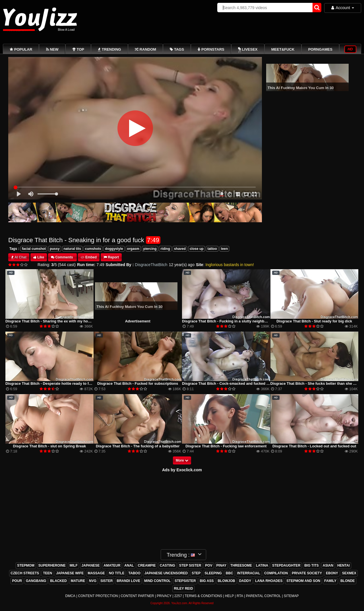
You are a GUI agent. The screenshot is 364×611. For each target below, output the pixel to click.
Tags (13, 249)
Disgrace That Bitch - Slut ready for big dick (314, 321)
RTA (240, 596)
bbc (229, 573)
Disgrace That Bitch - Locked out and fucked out (314, 446)
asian (328, 565)
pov (209, 565)
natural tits (72, 249)
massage (96, 573)
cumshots (93, 249)
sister (106, 581)
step (196, 573)
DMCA (70, 596)
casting (167, 565)
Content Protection (98, 596)
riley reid (183, 589)
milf (74, 565)
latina (262, 565)
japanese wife (70, 573)
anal (129, 565)
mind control (157, 581)
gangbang (36, 581)
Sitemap (291, 596)
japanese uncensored (166, 573)
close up (197, 249)
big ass (207, 581)
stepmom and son (303, 581)
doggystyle (114, 249)
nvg (93, 581)
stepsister (185, 581)
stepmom (26, 565)
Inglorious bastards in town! (229, 265)
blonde (348, 581)
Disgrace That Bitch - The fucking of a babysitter (138, 446)
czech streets (25, 573)
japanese (91, 565)
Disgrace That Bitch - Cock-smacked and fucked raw (227, 383)
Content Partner (137, 596)
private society (307, 573)
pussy (55, 249)
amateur (112, 565)
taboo (134, 573)
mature (78, 581)
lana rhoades (269, 581)
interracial (249, 573)
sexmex (349, 573)
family (330, 581)
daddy (245, 581)
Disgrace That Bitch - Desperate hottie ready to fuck (50, 383)
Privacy (164, 596)
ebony (332, 573)
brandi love (128, 581)
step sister (190, 565)
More (182, 460)
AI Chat (20, 257)
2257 (178, 596)
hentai (344, 565)
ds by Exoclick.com (183, 470)
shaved (180, 249)
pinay (222, 565)
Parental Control (263, 596)
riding (165, 249)
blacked (58, 581)
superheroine (52, 565)
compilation (276, 573)
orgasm (133, 249)
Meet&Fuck (283, 49)
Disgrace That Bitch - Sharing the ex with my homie (50, 321)
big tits (312, 565)
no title (117, 573)
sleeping (213, 573)
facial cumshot (34, 249)
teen (225, 249)
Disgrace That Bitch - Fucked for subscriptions (138, 383)
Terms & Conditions (203, 596)
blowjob (226, 581)
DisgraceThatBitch (151, 265)
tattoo (212, 249)
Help (229, 596)
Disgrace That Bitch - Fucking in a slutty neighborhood (229, 321)
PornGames (320, 49)
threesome (241, 565)
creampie (147, 565)
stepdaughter (286, 565)
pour (17, 581)
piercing (150, 249)
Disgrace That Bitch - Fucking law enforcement (226, 446)
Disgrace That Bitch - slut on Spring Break (49, 446)
